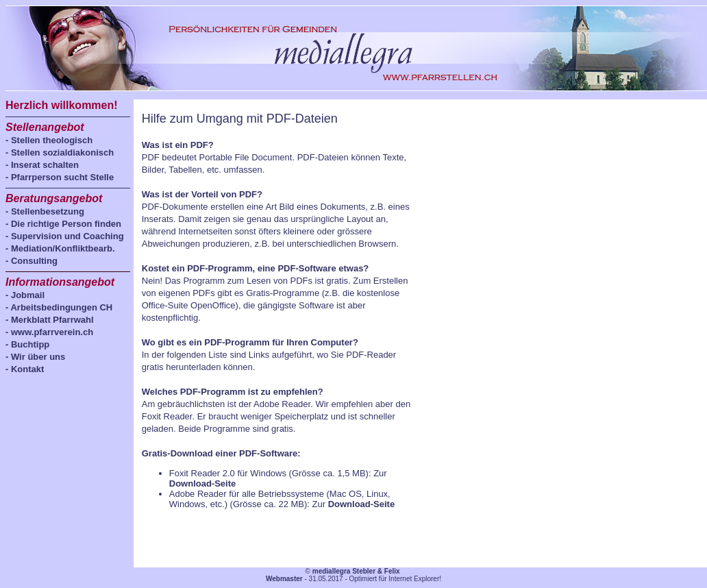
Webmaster (284, 579)
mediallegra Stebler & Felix (356, 571)
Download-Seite (203, 483)
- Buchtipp (27, 344)
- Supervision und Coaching (65, 236)
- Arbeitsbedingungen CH (59, 307)
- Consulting (32, 261)
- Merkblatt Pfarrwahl (50, 320)
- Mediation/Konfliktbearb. (60, 248)
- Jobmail (25, 295)
